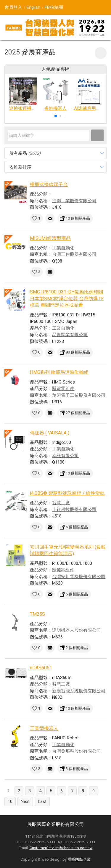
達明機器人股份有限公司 (77, 630)
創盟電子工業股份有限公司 (79, 395)
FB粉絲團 (54, 7)
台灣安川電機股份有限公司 (79, 577)
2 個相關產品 (77, 648)
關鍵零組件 (63, 389)
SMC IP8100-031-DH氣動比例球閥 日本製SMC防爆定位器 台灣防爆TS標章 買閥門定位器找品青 (67, 298)
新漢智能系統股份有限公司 (79, 691)
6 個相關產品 (77, 527)
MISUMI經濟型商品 (50, 238)
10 (10, 801)
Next (25, 801)
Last (42, 801)
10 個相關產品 (78, 218)
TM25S (37, 614)
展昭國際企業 (79, 859)
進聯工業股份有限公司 (74, 201)
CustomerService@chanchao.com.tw (61, 848)
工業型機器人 (44, 728)
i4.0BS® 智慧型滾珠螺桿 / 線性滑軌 (67, 493)
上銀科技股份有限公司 (74, 509)
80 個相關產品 (78, 352)
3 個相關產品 (77, 769)
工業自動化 (63, 248)
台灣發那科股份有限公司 (77, 751)
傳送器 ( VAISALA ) (50, 433)
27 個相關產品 (78, 413)
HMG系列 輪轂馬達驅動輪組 (59, 372)
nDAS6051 (41, 668)
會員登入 (13, 7)
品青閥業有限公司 (70, 335)
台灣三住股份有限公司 (74, 254)
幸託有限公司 (65, 456)
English (33, 7)
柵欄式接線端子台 (49, 184)
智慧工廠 (61, 503)
